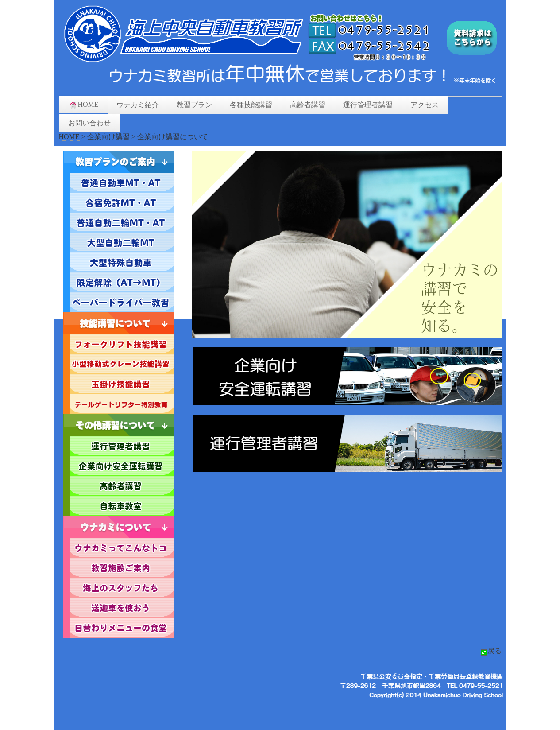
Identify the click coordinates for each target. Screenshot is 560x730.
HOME (83, 105)
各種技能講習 (251, 105)
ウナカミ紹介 (138, 105)
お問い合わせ (89, 123)
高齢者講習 (308, 105)
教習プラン (194, 105)
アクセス (425, 105)
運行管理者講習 (368, 105)
